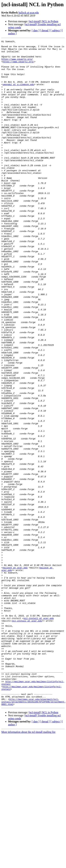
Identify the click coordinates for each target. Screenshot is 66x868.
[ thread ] (45, 30)
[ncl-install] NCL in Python (43, 21)
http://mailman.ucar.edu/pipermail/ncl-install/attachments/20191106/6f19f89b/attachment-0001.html (33, 834)
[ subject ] (56, 30)
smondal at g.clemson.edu (18, 93)
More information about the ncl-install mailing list (28, 865)
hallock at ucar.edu (29, 13)
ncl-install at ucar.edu (39, 734)
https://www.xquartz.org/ (17, 63)
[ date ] (36, 30)
